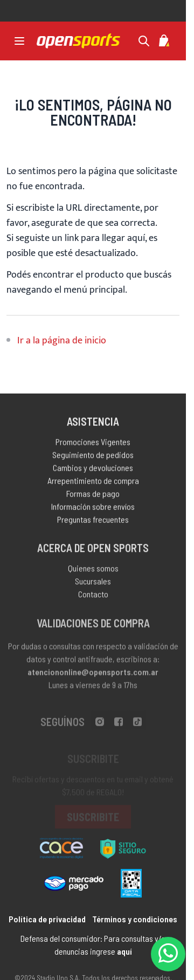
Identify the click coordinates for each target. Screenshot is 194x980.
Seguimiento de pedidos (93, 456)
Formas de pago (93, 495)
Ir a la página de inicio (62, 341)
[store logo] (78, 41)
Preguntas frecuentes (93, 521)
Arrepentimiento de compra (93, 482)
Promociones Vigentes (93, 443)
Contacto (93, 596)
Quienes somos (93, 571)
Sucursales (93, 584)
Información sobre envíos (93, 508)
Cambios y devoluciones (93, 469)
